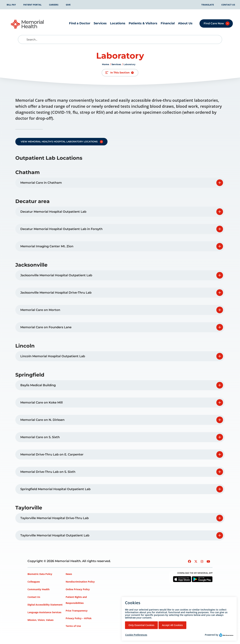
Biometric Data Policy (40, 574)
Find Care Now (214, 23)
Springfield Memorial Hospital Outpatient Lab (55, 489)
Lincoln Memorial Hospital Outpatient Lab (53, 356)
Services (100, 23)
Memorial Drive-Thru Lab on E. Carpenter (52, 454)
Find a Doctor (80, 23)
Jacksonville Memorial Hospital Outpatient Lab (56, 275)
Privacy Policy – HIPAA (79, 618)
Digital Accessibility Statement (45, 605)
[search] (23, 39)
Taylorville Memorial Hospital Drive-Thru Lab (54, 518)
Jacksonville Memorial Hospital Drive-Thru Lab (56, 293)
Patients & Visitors (143, 23)
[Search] (120, 39)
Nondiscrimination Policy (80, 582)
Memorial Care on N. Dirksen (42, 420)
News (69, 574)
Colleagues (34, 582)
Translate (208, 5)
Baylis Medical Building (38, 385)
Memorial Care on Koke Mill (41, 403)
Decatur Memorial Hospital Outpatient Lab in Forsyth (61, 229)
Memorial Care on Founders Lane (46, 327)
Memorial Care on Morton (40, 310)
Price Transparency (77, 611)
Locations (118, 23)
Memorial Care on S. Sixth (40, 437)
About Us (185, 23)
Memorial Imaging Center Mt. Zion (47, 246)
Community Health (38, 589)
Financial (168, 23)
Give (68, 5)
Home (105, 64)
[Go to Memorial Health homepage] (27, 24)
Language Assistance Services (44, 612)
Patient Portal (32, 5)
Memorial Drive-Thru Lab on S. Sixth (48, 472)
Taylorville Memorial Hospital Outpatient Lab (55, 535)
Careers (54, 5)
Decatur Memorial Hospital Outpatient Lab (53, 212)
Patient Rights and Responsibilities (76, 600)
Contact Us (228, 5)
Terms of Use (73, 626)
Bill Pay (11, 5)
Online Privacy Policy (78, 589)
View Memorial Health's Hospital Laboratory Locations (59, 142)
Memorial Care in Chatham (41, 183)
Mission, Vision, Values (40, 620)
